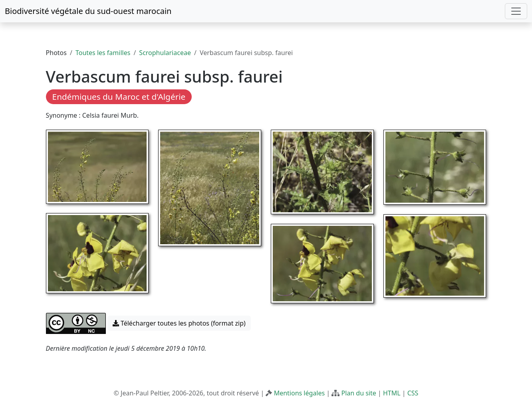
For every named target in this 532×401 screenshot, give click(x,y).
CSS (413, 393)
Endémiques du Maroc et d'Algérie (119, 97)
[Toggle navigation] (516, 11)
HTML (392, 393)
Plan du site (358, 393)
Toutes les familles (103, 53)
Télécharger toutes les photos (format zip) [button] (179, 323)
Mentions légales (300, 393)
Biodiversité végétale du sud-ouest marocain (88, 11)
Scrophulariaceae (165, 53)
